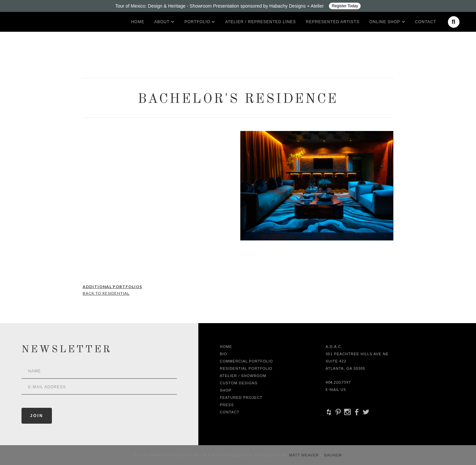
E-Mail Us (336, 389)
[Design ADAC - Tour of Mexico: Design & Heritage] (238, 6)
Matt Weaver (305, 455)
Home (138, 22)
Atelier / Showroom (243, 376)
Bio (223, 354)
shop (226, 390)
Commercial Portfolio (246, 361)
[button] (162, 22)
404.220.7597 (338, 382)
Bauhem (332, 455)
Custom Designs (239, 383)
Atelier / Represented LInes (260, 22)
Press (227, 405)
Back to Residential (106, 293)
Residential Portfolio (246, 368)
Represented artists (333, 22)
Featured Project (241, 398)
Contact (426, 22)
